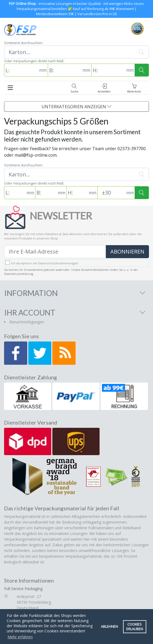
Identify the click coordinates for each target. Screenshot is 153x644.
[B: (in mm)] (65, 70)
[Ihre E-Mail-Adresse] (55, 252)
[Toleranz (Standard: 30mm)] (111, 193)
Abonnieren (127, 252)
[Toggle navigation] (10, 88)
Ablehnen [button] (109, 627)
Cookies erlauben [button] (135, 627)
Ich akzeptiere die (45, 263)
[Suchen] (69, 52)
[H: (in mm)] (108, 70)
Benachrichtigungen (27, 322)
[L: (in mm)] (21, 70)
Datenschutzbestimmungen (58, 263)
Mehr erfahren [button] (20, 637)
